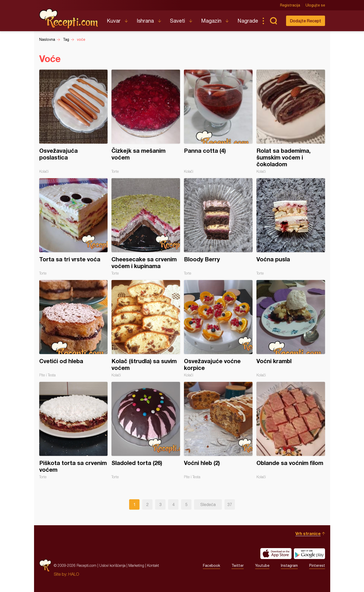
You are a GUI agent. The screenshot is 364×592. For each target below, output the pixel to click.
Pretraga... (274, 21)
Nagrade (248, 21)
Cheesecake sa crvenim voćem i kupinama (146, 227)
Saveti (177, 21)
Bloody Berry (218, 227)
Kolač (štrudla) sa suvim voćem (146, 329)
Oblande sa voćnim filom (291, 430)
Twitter (238, 566)
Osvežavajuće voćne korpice (218, 329)
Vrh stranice (308, 533)
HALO (74, 574)
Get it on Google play (309, 554)
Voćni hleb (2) (218, 430)
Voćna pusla (291, 227)
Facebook (211, 566)
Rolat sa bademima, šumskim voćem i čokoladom (291, 122)
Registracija (290, 5)
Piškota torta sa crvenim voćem (74, 430)
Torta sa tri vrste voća (74, 227)
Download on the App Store (276, 554)
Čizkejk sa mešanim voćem (146, 122)
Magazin (211, 21)
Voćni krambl (291, 329)
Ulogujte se (315, 5)
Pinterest (317, 566)
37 (230, 504)
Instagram (289, 566)
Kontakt (153, 565)
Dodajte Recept (306, 21)
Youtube (262, 566)
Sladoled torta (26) (146, 430)
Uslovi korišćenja (112, 565)
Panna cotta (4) (218, 122)
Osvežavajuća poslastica (74, 122)
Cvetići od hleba (74, 329)
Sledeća (208, 504)
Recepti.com (69, 19)
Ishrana (145, 21)
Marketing (136, 565)
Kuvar (114, 21)
